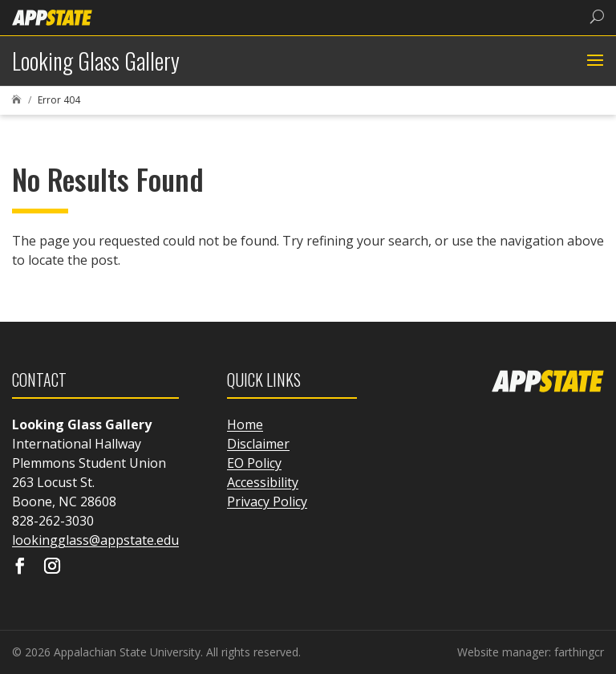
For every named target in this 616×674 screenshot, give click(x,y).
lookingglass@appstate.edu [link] (95, 540)
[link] (52, 16)
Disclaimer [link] (258, 444)
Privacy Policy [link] (267, 501)
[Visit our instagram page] (52, 567)
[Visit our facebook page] (20, 567)
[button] (593, 61)
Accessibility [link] (263, 482)
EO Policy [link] (254, 463)
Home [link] (245, 424)
